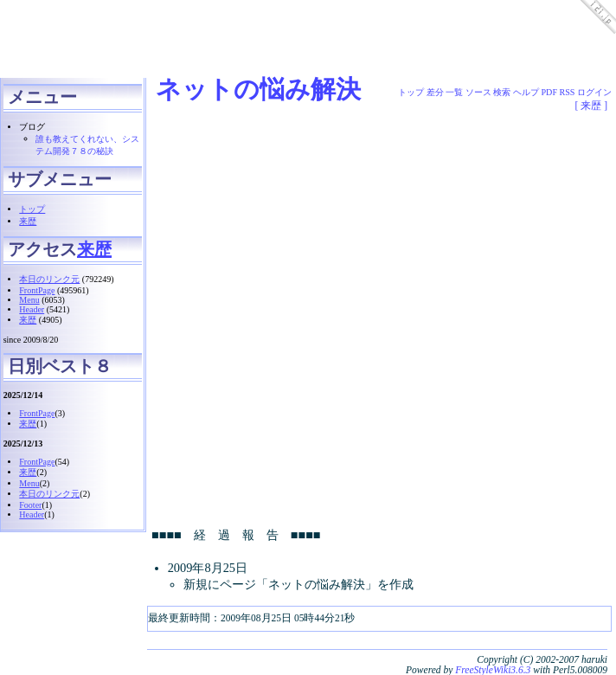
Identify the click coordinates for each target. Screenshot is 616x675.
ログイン (594, 92)
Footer (30, 505)
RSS (568, 92)
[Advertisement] (308, 121)
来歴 (28, 221)
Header (32, 309)
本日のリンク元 (49, 279)
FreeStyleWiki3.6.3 (493, 670)
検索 (502, 92)
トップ (32, 209)
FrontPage (37, 290)
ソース (478, 92)
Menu (29, 300)
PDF (550, 92)
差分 (435, 92)
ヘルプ (526, 92)
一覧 (454, 92)
